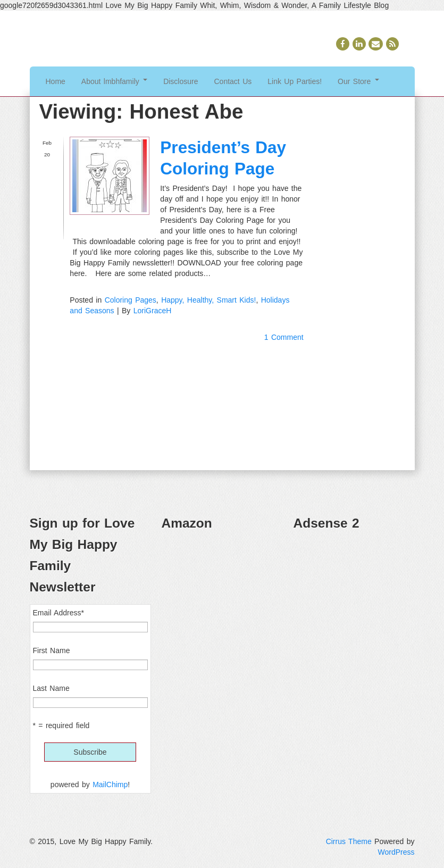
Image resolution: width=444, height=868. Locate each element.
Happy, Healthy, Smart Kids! (208, 300)
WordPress (396, 852)
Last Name (51, 688)
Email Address (58, 613)
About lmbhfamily (114, 81)
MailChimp (110, 784)
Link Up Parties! (295, 81)
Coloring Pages (131, 300)
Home (56, 81)
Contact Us (233, 81)
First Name (52, 650)
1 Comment (284, 337)
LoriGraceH (153, 311)
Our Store (358, 81)
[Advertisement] (354, 594)
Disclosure (181, 81)
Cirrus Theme (349, 841)
